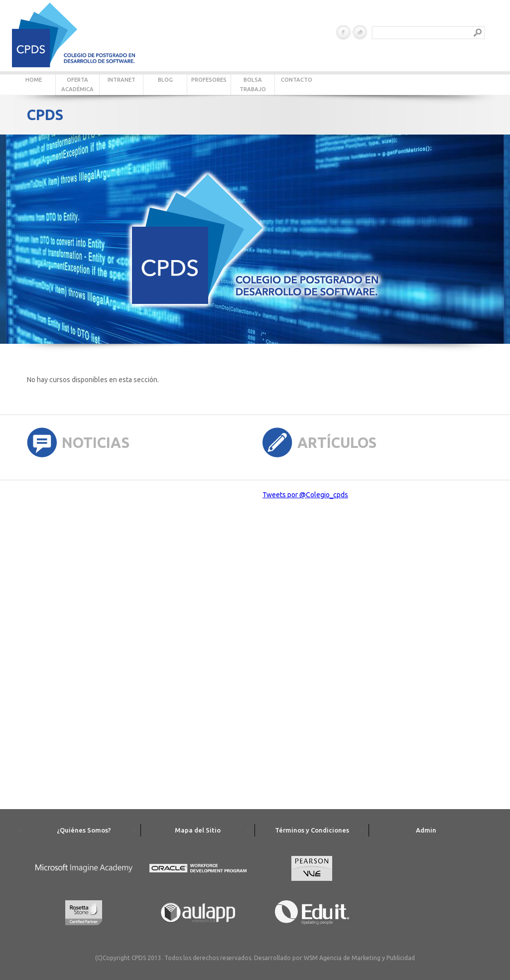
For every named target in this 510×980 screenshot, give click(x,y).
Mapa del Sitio (198, 830)
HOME (34, 80)
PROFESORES (209, 80)
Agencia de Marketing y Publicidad (367, 958)
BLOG (165, 80)
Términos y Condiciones (312, 830)
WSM (311, 958)
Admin (426, 830)
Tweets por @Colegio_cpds (305, 495)
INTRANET (122, 80)
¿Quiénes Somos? (84, 830)
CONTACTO (297, 80)
